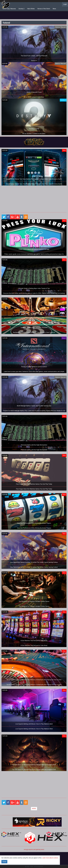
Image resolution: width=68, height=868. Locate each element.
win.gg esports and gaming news (34, 849)
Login (65, 4)
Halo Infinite (31, 9)
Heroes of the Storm (44, 9)
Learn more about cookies (50, 858)
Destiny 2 (22, 9)
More (54, 9)
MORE (34, 809)
